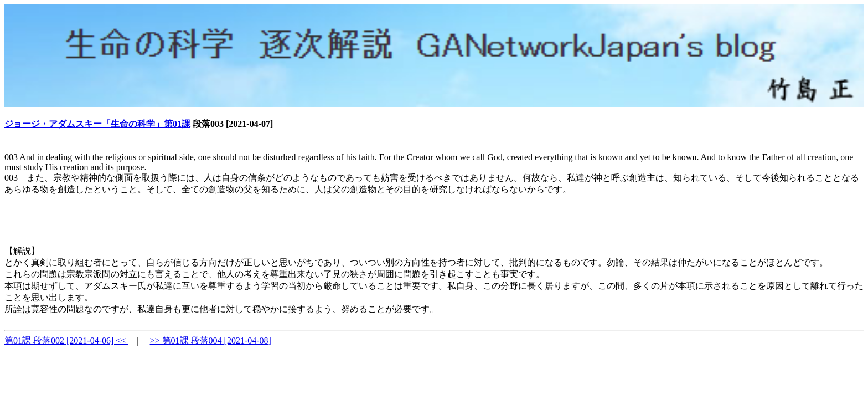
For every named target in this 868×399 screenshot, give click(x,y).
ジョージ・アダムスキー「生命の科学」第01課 (97, 124)
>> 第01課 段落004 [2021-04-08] (211, 341)
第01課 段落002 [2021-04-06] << (66, 341)
